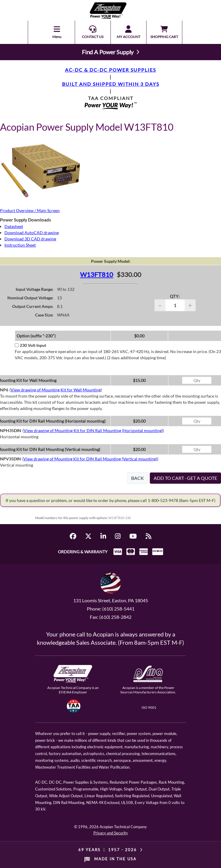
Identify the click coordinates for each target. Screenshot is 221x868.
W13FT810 (97, 274)
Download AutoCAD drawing (32, 233)
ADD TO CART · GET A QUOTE (185, 478)
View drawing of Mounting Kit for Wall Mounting (56, 390)
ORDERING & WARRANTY (83, 552)
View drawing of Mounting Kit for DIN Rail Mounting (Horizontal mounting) (93, 430)
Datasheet (14, 226)
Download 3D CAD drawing (30, 239)
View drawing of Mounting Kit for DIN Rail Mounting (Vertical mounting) (90, 459)
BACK (138, 478)
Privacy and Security (111, 833)
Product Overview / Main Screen (30, 210)
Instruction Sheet (20, 245)
